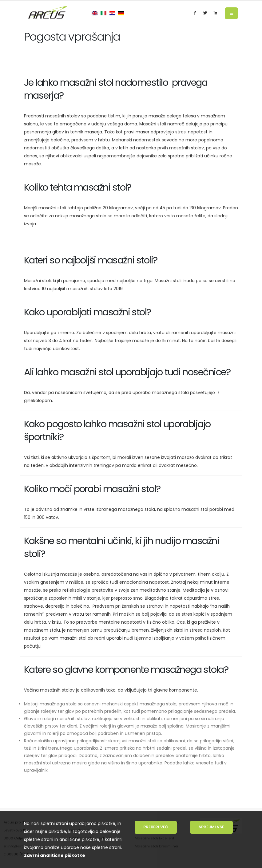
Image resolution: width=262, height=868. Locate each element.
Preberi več (156, 827)
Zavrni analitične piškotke (55, 855)
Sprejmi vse (211, 827)
